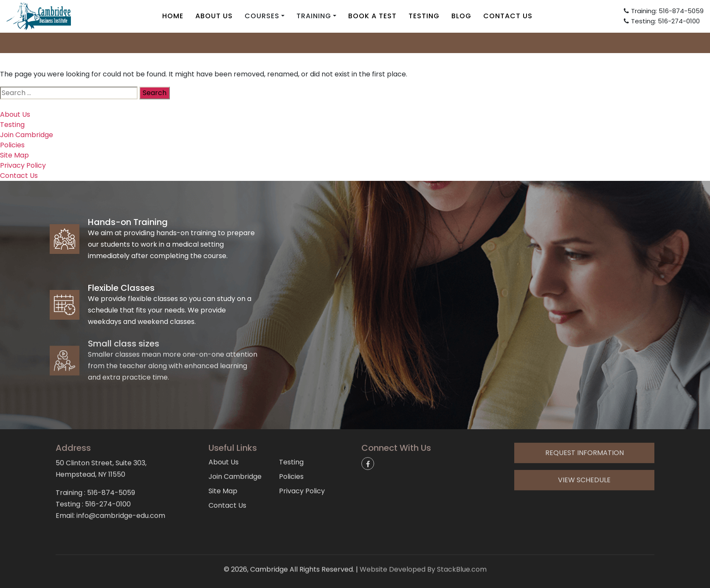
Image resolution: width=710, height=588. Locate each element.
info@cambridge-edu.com (355, 42)
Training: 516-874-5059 (664, 11)
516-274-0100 (108, 477)
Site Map (14, 155)
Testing (424, 16)
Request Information (585, 426)
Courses (262, 16)
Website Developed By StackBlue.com (423, 559)
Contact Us (508, 16)
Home (173, 16)
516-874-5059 (111, 466)
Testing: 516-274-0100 (662, 21)
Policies (12, 145)
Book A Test (372, 16)
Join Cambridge (27, 135)
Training (314, 16)
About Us (214, 16)
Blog (461, 16)
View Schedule (584, 453)
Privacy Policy (23, 165)
